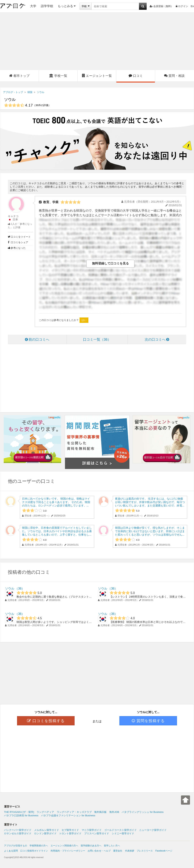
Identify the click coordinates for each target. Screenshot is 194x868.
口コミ (136, 76)
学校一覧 (58, 76)
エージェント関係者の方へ (64, 846)
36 (20, 589)
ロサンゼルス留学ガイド (18, 833)
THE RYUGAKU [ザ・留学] (19, 812)
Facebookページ (164, 851)
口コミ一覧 (97, 340)
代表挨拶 (130, 851)
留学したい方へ (112, 846)
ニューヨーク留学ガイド (153, 830)
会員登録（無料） (162, 6)
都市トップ (19, 76)
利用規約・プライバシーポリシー (68, 851)
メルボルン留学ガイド (47, 830)
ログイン (182, 6)
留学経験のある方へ (91, 846)
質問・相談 (174, 76)
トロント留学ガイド (70, 833)
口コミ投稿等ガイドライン (34, 851)
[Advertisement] (97, 41)
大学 (33, 6)
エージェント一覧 (97, 76)
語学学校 (47, 6)
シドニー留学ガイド (123, 833)
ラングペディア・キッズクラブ (74, 812)
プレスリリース (145, 851)
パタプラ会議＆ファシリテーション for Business (68, 815)
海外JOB (114, 812)
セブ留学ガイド (70, 830)
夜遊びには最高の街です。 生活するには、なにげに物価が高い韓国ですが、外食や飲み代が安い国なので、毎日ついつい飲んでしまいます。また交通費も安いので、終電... (150, 502)
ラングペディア (45, 812)
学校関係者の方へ (39, 846)
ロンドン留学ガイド (45, 833)
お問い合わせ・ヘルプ (99, 851)
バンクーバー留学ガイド (18, 830)
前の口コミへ (37, 340)
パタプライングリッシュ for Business (143, 812)
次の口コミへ (157, 340)
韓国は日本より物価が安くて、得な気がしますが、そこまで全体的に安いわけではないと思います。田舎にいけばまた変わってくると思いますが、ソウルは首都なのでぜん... (150, 531)
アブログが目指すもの (16, 846)
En (192, 6)
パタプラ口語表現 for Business (21, 815)
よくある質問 (11, 851)
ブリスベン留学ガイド (97, 833)
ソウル (10, 100)
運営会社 (118, 851)
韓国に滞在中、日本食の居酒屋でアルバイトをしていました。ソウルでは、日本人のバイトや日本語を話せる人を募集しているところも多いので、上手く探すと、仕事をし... (57, 531)
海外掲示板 (100, 812)
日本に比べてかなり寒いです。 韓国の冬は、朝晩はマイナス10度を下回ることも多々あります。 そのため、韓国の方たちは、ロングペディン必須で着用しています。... (56, 502)
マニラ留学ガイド (92, 830)
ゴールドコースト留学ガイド (120, 830)
